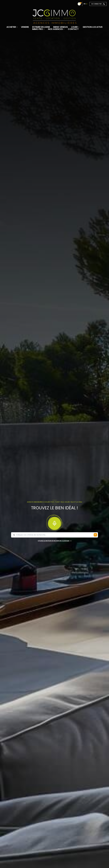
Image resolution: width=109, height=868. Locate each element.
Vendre (25, 27)
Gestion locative (93, 27)
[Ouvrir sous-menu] (17, 27)
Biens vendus (61, 27)
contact (73, 29)
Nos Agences (55, 29)
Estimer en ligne (41, 27)
